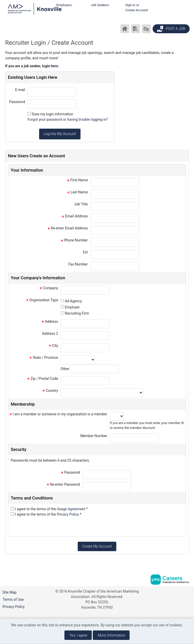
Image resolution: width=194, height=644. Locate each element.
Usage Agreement (72, 509)
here (54, 66)
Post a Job (171, 29)
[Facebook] (189, 593)
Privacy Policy (69, 514)
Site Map (10, 592)
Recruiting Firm (77, 313)
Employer (72, 307)
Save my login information (52, 114)
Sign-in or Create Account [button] (137, 8)
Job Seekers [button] (100, 5)
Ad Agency (73, 301)
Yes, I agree (78, 635)
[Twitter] (189, 611)
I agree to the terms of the (51, 509)
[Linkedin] (189, 602)
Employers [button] (64, 5)
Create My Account (97, 546)
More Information (112, 635)
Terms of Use (13, 599)
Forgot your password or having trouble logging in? (68, 119)
